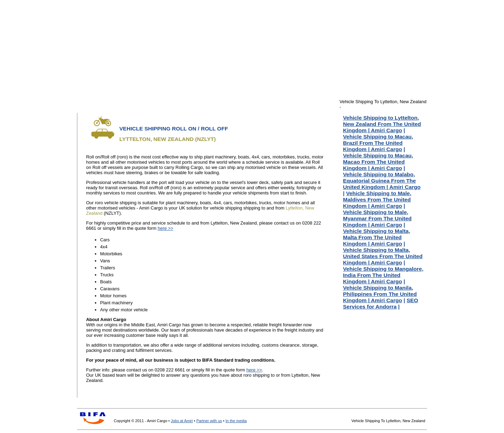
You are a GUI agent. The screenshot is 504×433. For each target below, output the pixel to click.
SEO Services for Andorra (381, 303)
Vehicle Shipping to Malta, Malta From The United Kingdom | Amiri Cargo (377, 237)
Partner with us (209, 421)
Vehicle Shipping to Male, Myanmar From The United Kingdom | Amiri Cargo (377, 218)
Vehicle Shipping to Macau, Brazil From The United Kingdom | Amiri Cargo (378, 143)
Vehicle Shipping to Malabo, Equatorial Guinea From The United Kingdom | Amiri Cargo (382, 181)
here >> (165, 228)
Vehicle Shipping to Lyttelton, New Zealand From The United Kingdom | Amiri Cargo (382, 124)
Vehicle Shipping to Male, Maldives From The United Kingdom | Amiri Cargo (377, 200)
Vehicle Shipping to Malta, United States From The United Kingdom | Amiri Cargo (383, 256)
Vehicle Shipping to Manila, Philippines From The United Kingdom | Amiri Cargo (380, 294)
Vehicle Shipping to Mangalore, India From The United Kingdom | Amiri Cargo (383, 275)
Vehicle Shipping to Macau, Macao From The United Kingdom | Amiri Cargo (378, 162)
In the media (236, 421)
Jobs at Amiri (182, 421)
